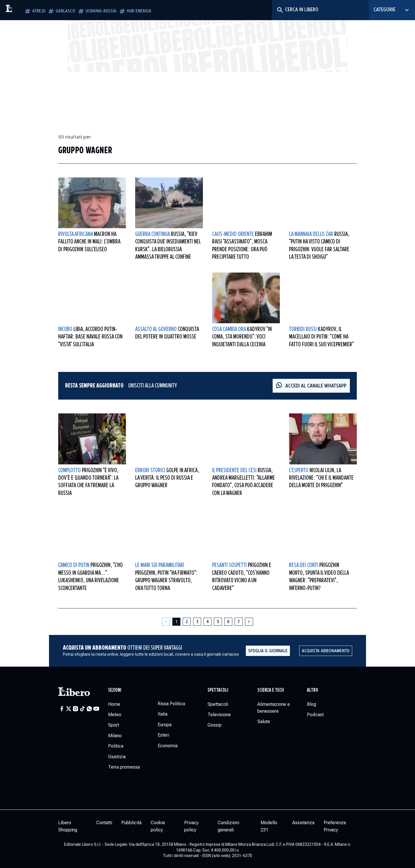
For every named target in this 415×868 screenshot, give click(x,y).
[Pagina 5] (218, 622)
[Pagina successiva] (249, 622)
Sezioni (115, 690)
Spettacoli (218, 690)
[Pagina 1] (176, 622)
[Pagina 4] (207, 622)
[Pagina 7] (239, 622)
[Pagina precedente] (166, 622)
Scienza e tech (271, 690)
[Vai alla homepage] (22, 10)
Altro (313, 690)
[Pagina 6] (228, 622)
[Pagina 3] (197, 622)
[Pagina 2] (187, 622)
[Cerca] (280, 10)
